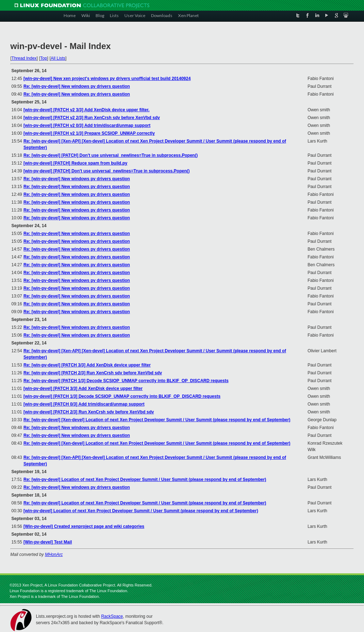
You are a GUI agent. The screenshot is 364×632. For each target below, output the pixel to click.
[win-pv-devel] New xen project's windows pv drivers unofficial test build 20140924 (107, 79)
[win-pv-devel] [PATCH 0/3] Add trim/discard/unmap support (84, 404)
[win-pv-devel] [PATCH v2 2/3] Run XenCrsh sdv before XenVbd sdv (92, 118)
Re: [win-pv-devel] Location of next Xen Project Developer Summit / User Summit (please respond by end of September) (145, 480)
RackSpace (112, 616)
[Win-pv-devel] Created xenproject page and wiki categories (84, 526)
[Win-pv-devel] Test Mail (48, 542)
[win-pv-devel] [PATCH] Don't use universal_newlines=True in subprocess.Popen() (107, 171)
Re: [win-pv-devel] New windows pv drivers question (77, 86)
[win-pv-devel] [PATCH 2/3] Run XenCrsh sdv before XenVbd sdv (89, 412)
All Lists (58, 58)
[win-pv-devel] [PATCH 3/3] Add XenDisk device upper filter (83, 389)
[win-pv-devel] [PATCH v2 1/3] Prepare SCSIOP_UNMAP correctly (89, 133)
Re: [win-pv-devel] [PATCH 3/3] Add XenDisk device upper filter (87, 365)
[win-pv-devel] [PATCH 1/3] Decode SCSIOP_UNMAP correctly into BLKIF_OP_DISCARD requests (122, 396)
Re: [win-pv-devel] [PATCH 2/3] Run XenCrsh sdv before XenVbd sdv (93, 373)
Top (44, 58)
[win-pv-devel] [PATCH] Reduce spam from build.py (75, 163)
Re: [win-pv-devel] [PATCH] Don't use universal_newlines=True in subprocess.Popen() (111, 155)
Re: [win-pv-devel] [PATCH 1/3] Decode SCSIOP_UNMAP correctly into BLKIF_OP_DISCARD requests (126, 381)
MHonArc (54, 555)
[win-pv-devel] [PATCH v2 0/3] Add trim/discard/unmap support (87, 125)
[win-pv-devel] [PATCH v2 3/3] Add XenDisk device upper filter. (87, 110)
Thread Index (24, 58)
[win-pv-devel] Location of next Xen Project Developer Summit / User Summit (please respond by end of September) (141, 511)
